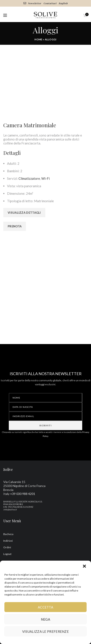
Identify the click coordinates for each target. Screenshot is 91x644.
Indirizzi (8, 541)
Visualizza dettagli (24, 213)
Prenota (15, 226)
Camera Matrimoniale (30, 125)
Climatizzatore (29, 178)
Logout (7, 554)
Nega (45, 619)
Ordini (7, 547)
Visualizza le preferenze (45, 631)
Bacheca (8, 534)
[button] (84, 566)
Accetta (45, 607)
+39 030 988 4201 (23, 494)
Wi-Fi (45, 178)
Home (38, 39)
